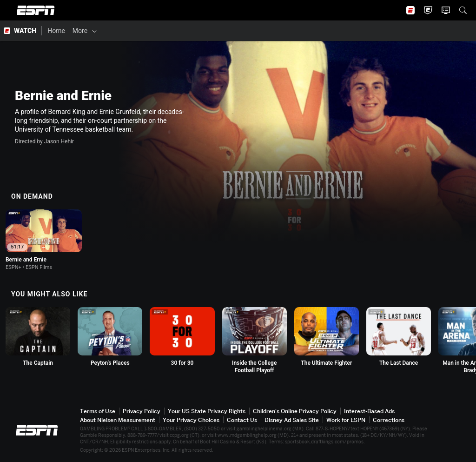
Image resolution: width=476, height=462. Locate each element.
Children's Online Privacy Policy (295, 411)
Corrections (389, 420)
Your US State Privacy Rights (207, 411)
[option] (44, 240)
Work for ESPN (346, 420)
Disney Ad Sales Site (292, 420)
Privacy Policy (142, 411)
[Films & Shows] (122, 31)
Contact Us (242, 420)
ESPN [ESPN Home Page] (36, 10)
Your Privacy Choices (191, 420)
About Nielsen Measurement (118, 420)
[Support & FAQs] (329, 31)
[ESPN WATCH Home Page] (21, 31)
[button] (463, 10)
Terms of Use (98, 411)
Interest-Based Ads (369, 411)
